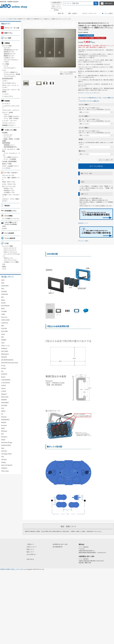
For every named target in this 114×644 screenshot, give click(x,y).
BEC (3, 297)
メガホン (7, 62)
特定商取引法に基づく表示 (60, 544)
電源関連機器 (6, 143)
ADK (3, 283)
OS (2, 414)
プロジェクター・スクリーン (11, 110)
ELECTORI (4, 331)
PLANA (4, 229)
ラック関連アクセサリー (11, 157)
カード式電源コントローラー (11, 219)
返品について (30, 552)
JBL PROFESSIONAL (7, 360)
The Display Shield (6, 454)
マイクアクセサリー (10, 76)
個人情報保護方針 (58, 547)
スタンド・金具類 (8, 112)
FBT (2, 337)
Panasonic (4, 417)
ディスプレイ (6, 104)
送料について (30, 549)
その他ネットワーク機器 (11, 262)
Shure (3, 448)
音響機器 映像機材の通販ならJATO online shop (13, 569)
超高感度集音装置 (8, 79)
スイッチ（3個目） (84, 128)
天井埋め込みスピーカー (11, 50)
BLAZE (3, 303)
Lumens (3, 388)
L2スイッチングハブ (10, 248)
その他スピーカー (9, 58)
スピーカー (7, 48)
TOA (3, 457)
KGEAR (4, 368)
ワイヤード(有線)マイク (11, 72)
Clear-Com (4, 317)
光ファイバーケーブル (9, 186)
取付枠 (81, 139)
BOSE (3, 309)
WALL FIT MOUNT (7, 465)
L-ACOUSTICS (6, 383)
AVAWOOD (5, 294)
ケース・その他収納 (10, 159)
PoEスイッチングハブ (10, 252)
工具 (4, 264)
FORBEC (4, 340)
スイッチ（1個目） (84, 105)
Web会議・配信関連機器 (9, 161)
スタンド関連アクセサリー (12, 116)
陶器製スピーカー (9, 56)
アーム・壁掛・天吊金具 (11, 118)
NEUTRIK (4, 405)
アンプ (6, 66)
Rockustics (4, 437)
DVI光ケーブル (8, 188)
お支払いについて (32, 547)
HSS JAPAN (5, 351)
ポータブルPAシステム (9, 83)
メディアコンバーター (11, 260)
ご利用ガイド (30, 544)
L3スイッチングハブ (10, 250)
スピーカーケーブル (8, 175)
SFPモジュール (8, 258)
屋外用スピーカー (9, 52)
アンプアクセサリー (10, 68)
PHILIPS (4, 423)
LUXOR (4, 391)
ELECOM (4, 329)
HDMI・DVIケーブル (8, 182)
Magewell (4, 394)
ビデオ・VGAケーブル (9, 184)
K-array (3, 366)
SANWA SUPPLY (6, 445)
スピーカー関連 (7, 46)
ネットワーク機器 (8, 246)
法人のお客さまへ (32, 554)
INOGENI (4, 357)
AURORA (4, 292)
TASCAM (4, 451)
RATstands (4, 431)
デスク (4, 269)
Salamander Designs (7, 443)
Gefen (3, 343)
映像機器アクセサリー (9, 125)
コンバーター (7, 137)
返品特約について (83, 223)
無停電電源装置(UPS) (10, 147)
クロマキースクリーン (9, 123)
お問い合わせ (30, 559)
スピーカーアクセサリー (11, 60)
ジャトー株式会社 (84, 547)
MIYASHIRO (5, 403)
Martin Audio (5, 397)
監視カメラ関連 (7, 164)
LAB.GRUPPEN (6, 380)
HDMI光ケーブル (9, 190)
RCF (2, 434)
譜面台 (4, 267)
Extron (3, 334)
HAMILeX (4, 348)
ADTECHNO (5, 286)
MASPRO (4, 400)
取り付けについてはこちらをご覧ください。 (90, 93)
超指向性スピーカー (10, 54)
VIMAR (10, 19)
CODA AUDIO (5, 320)
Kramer (3, 377)
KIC (2, 371)
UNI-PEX (4, 460)
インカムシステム (8, 96)
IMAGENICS (5, 354)
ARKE (15, 19)
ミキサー (5, 81)
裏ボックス (82, 151)
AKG (3, 289)
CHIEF (3, 314)
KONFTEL (4, 374)
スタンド (7, 114)
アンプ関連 (6, 64)
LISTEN (4, 386)
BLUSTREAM (5, 306)
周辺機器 (5, 133)
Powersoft (4, 425)
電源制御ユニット (9, 145)
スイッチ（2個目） (84, 116)
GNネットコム (6, 346)
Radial (3, 428)
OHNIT (3, 411)
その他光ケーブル (9, 192)
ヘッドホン (6, 94)
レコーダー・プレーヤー (9, 121)
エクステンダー (8, 135)
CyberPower (5, 323)
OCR (3, 408)
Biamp (3, 300)
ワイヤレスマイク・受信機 (12, 74)
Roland (3, 440)
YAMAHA (4, 468)
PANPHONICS (5, 420)
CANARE (4, 311)
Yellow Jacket (5, 471)
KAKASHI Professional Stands (10, 363)
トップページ (4, 19)
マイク (4, 70)
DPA (3, 326)
